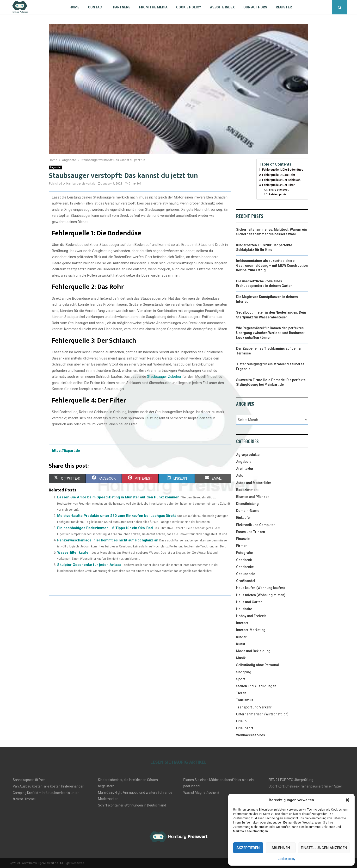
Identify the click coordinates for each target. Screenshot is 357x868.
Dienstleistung (247, 504)
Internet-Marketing (251, 630)
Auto (240, 476)
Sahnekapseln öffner (29, 780)
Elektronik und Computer (255, 525)
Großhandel (246, 581)
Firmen (242, 546)
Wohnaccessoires (251, 735)
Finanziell (244, 539)
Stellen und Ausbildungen (256, 686)
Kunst (241, 644)
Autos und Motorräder (254, 483)
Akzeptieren (248, 848)
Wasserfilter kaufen (74, 552)
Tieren (241, 693)
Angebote (55, 167)
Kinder (241, 637)
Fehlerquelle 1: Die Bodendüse (283, 170)
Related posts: (278, 194)
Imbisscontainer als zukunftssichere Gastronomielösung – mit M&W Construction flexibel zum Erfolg (272, 265)
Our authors (255, 7)
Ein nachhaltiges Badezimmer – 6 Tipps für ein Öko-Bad (105, 528)
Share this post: (279, 190)
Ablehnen (281, 848)
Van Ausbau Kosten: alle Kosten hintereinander (48, 786)
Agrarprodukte (248, 455)
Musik (241, 658)
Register (284, 7)
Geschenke (245, 567)
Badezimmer (246, 490)
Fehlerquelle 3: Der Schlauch (281, 180)
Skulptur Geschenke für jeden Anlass (89, 565)
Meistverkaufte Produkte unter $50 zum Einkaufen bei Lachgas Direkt (117, 516)
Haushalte (244, 609)
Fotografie (244, 553)
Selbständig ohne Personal (258, 665)
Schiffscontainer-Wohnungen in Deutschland (132, 805)
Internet (242, 623)
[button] (347, 800)
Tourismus (245, 700)
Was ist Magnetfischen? (201, 793)
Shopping (244, 672)
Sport (240, 679)
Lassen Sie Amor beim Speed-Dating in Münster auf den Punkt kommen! (119, 497)
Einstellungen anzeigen (324, 848)
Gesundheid (246, 574)
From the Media (153, 7)
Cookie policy (286, 859)
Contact (96, 7)
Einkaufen (244, 518)
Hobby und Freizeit (251, 616)
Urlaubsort (245, 728)
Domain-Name (248, 511)
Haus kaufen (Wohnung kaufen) (261, 588)
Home (74, 7)
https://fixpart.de (66, 451)
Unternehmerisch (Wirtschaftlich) (262, 714)
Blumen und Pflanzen (253, 497)
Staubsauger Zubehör (164, 377)
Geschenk (244, 560)
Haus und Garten (249, 602)
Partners (122, 7)
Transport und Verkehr (254, 707)
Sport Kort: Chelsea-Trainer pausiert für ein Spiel (305, 786)
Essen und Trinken (251, 532)
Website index (222, 7)
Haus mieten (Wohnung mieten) (261, 595)
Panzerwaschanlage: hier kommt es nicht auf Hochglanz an (108, 540)
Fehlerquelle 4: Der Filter (278, 185)
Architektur (245, 469)
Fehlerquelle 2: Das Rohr (279, 175)
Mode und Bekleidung (253, 651)
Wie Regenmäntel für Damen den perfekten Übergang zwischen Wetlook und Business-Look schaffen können (271, 333)
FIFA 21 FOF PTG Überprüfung (291, 780)
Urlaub (241, 721)
